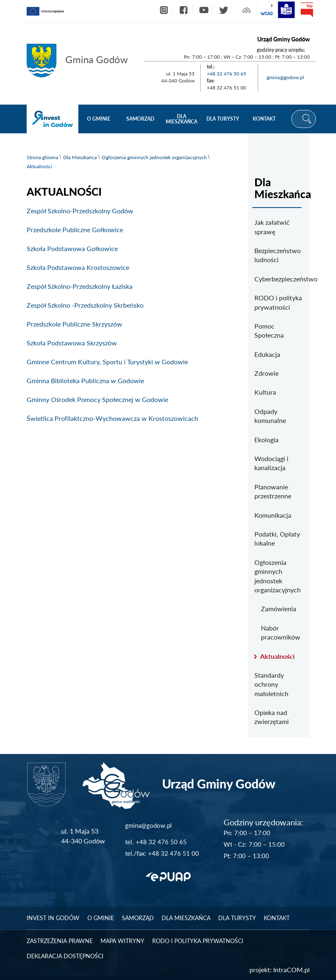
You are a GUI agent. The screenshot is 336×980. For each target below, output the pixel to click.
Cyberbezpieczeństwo (279, 279)
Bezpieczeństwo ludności (278, 255)
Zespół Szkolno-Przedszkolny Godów (80, 211)
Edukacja (267, 354)
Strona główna (42, 157)
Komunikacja (273, 515)
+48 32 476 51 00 (174, 853)
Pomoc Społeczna (269, 330)
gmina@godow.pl (285, 77)
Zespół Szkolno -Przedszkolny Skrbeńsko (85, 305)
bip (307, 10)
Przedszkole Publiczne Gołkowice (75, 230)
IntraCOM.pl (291, 970)
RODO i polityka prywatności (278, 302)
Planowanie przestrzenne (273, 491)
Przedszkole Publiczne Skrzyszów (74, 324)
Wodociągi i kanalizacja (271, 463)
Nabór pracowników (281, 632)
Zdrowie (266, 373)
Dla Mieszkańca (80, 157)
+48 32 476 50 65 (226, 74)
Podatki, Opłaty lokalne (277, 538)
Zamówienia (279, 609)
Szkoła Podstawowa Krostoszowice (78, 267)
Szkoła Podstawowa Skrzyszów (72, 343)
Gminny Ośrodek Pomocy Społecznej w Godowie (97, 399)
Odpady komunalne (270, 416)
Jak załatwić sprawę (272, 227)
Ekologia (266, 440)
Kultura (265, 392)
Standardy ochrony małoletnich (271, 684)
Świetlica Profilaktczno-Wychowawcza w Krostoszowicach (112, 418)
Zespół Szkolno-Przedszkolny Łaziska (80, 286)
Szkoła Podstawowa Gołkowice (72, 248)
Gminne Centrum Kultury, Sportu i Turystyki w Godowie (107, 362)
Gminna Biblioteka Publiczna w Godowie (85, 380)
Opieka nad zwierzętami (272, 717)
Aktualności (277, 656)
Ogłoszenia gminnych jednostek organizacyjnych (154, 157)
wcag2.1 (267, 10)
